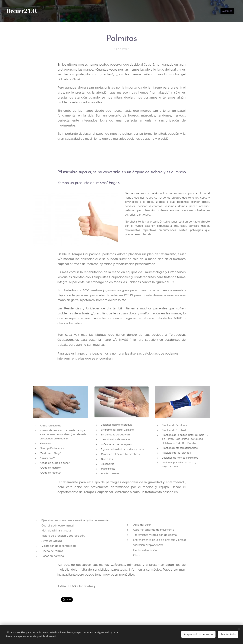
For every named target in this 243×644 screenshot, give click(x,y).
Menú (227, 11)
